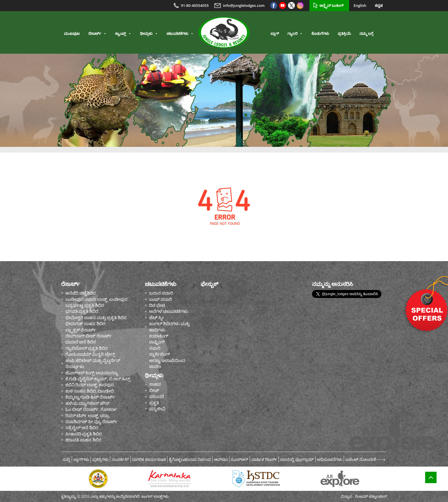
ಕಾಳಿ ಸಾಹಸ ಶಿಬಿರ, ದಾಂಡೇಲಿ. (90, 391)
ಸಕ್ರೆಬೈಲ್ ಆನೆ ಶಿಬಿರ (82, 428)
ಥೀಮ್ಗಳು (149, 34)
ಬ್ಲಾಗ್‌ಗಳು (81, 459)
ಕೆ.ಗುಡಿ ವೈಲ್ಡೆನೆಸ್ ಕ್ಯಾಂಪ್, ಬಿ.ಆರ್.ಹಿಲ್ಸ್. (98, 379)
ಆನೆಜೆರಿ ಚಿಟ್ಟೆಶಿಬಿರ (81, 293)
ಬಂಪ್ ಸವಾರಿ (161, 299)
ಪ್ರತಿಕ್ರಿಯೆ (344, 34)
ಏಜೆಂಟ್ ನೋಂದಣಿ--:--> (365, 459)
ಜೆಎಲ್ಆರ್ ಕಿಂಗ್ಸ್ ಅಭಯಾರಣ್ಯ (92, 373)
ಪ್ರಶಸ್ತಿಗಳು (100, 459)
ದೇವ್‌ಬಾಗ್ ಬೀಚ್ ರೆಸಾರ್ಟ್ (89, 336)
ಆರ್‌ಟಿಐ (221, 459)
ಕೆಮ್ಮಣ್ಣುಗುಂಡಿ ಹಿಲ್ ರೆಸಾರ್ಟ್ (90, 397)
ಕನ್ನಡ (379, 5)
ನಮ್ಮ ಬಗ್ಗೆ (366, 34)
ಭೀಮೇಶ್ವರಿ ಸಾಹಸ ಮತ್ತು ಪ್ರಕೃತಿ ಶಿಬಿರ (96, 318)
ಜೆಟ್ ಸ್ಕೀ (156, 318)
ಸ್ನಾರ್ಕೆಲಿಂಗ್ (159, 354)
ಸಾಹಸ (155, 384)
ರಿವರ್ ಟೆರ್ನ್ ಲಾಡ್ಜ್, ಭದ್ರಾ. (88, 416)
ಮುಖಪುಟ (72, 34)
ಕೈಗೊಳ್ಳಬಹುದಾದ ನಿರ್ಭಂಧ (190, 459)
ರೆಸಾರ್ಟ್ (97, 34)
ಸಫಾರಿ (155, 348)
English (360, 5)
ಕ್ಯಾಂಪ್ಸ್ (123, 34)
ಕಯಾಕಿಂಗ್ (159, 336)
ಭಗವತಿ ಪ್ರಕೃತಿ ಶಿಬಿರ (82, 311)
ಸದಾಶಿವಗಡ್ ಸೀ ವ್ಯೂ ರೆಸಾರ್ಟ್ (92, 422)
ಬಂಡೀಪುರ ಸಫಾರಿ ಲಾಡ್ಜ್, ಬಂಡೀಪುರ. (97, 299)
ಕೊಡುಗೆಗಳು (320, 34)
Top (431, 481)
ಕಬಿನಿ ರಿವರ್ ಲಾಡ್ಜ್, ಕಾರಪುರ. (90, 385)
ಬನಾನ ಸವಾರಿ (161, 293)
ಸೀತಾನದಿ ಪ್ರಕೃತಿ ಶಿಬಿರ (84, 434)
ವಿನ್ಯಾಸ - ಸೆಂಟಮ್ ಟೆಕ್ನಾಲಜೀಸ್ (364, 496)
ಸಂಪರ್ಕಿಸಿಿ (120, 459)
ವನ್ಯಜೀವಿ (157, 409)
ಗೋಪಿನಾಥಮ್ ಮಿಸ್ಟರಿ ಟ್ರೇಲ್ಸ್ (90, 354)
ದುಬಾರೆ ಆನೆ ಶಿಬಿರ (81, 342)
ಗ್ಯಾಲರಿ (295, 34)
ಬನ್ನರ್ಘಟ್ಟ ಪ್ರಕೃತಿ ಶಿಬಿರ (85, 305)
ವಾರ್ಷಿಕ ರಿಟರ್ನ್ (264, 459)
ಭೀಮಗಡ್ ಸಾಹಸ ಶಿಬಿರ (85, 324)
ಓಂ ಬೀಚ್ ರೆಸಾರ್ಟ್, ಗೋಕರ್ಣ (91, 409)
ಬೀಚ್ (154, 390)
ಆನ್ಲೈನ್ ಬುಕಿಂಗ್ (331, 5)
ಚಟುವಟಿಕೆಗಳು (180, 34)
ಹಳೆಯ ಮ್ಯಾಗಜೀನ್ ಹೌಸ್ (87, 403)
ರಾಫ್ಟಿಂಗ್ (157, 342)
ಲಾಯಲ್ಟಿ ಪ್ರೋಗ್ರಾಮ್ (297, 459)
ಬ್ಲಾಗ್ (275, 34)
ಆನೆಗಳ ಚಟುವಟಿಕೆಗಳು (169, 311)
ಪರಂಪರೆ (157, 396)
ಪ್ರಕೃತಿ (154, 403)
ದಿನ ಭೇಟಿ (157, 305)
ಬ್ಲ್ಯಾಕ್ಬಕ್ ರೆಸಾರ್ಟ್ (81, 330)
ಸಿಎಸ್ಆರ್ (240, 459)
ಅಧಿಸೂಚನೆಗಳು (330, 459)
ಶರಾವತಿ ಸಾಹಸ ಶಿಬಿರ (83, 440)
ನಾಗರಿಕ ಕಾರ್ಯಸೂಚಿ (149, 459)
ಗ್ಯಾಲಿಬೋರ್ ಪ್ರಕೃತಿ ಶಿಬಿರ (87, 348)
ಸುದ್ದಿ (66, 459)
